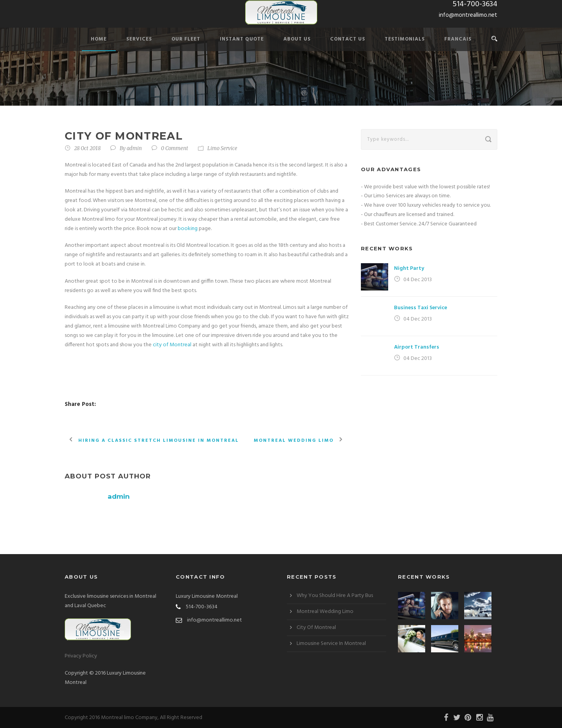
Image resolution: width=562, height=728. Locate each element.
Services (139, 39)
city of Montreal (172, 345)
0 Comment (175, 148)
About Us (297, 39)
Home (99, 39)
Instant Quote (242, 39)
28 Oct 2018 (87, 148)
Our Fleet (186, 39)
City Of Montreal (316, 628)
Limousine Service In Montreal (331, 644)
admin (134, 148)
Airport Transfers (417, 347)
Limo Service (222, 148)
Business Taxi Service (421, 308)
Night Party (409, 268)
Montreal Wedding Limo (325, 612)
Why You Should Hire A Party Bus (335, 596)
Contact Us (348, 39)
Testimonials (405, 39)
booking (188, 229)
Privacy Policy (81, 656)
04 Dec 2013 (418, 280)
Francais (458, 39)
